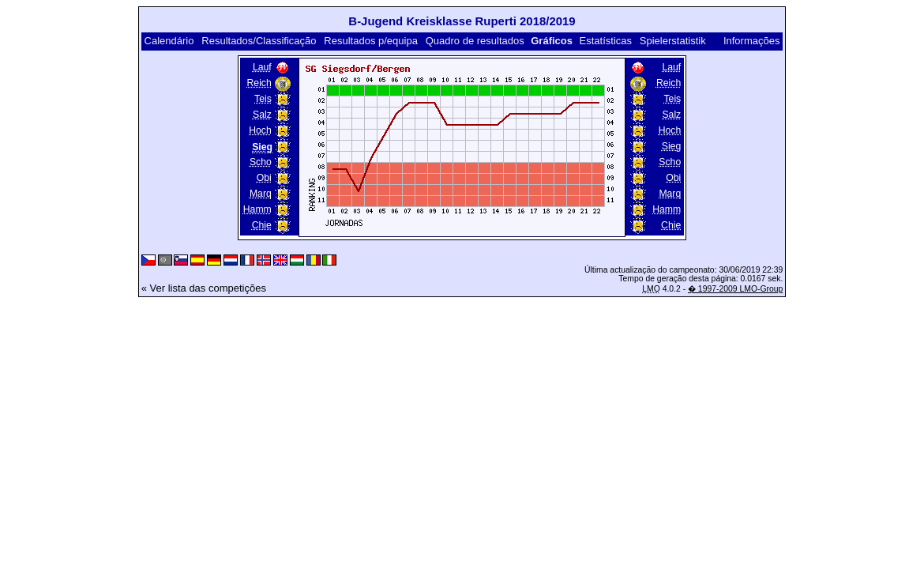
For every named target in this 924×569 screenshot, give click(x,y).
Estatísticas (606, 41)
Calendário (169, 41)
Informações (752, 41)
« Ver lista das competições (204, 288)
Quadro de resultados (475, 41)
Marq (261, 194)
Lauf (262, 67)
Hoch (260, 130)
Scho (261, 162)
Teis (263, 99)
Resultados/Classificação (259, 41)
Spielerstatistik (673, 41)
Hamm (257, 209)
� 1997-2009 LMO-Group (735, 289)
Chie (262, 225)
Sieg (671, 146)
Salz (262, 115)
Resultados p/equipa (371, 41)
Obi (264, 178)
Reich (259, 83)
